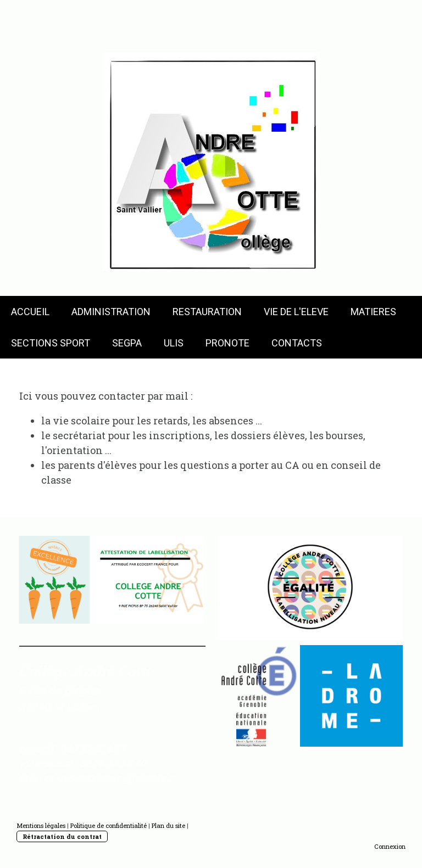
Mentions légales (41, 825)
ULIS (174, 343)
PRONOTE (227, 343)
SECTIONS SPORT (51, 343)
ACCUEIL (30, 312)
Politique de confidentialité (109, 825)
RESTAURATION (207, 312)
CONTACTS (297, 343)
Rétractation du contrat (62, 836)
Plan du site (168, 825)
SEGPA (127, 343)
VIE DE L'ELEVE (296, 312)
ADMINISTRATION (111, 312)
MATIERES (373, 312)
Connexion (390, 846)
